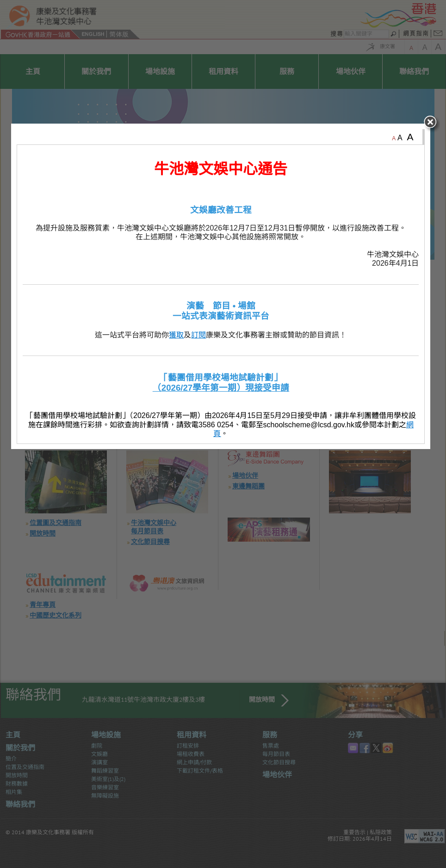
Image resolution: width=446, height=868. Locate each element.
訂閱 (201, 470)
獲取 (179, 470)
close (435, 259)
